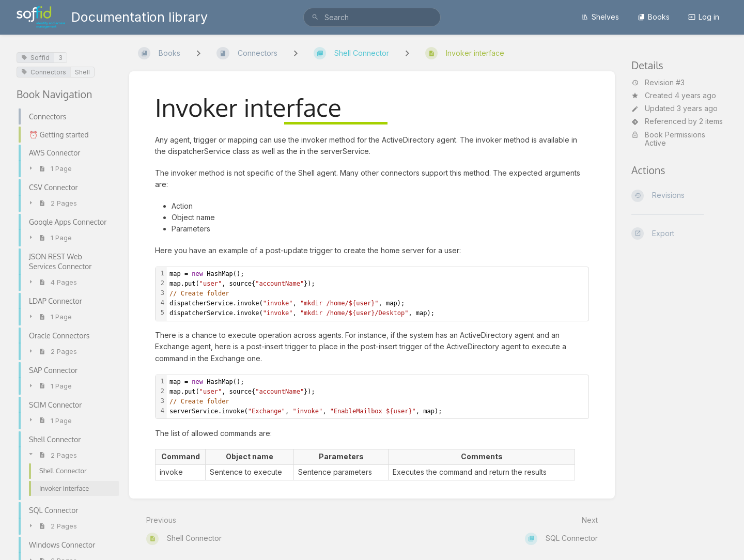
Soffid (35, 58)
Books (654, 17)
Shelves (600, 17)
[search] (372, 17)
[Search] (315, 17)
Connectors (44, 72)
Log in (704, 17)
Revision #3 (658, 83)
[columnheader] (181, 457)
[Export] (679, 234)
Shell (82, 72)
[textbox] (377, 294)
